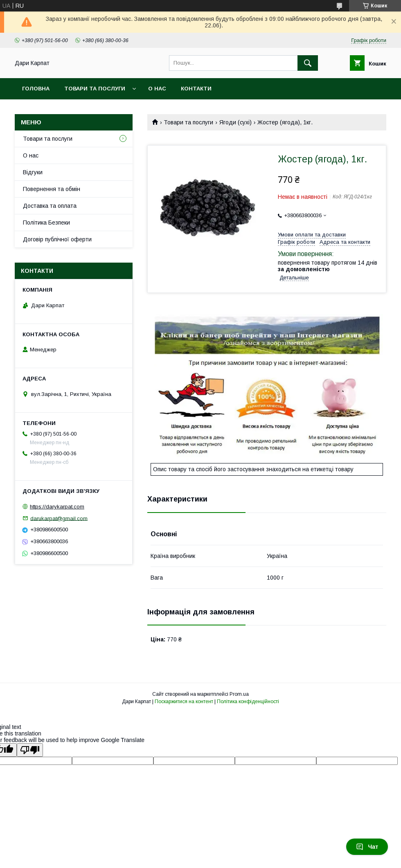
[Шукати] (308, 63)
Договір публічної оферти (57, 239)
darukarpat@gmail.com (59, 518)
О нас (157, 89)
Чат (367, 847)
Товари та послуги (95, 89)
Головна (36, 89)
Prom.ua (239, 694)
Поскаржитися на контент (184, 702)
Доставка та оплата (50, 206)
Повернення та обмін (52, 189)
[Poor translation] (30, 750)
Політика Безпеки (46, 223)
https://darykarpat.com (57, 507)
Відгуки (33, 172)
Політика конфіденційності (248, 702)
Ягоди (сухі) (235, 122)
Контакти (196, 89)
